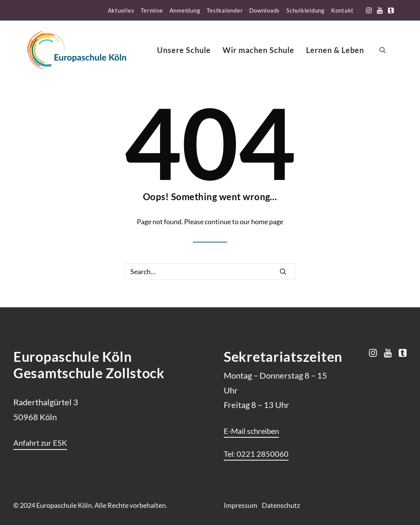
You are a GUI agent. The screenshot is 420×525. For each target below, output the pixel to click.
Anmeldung (185, 10)
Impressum (240, 505)
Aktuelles (121, 10)
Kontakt (342, 10)
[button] (369, 10)
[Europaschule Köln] (77, 50)
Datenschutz (281, 505)
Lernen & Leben (335, 50)
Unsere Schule (184, 50)
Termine (152, 10)
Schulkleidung (305, 10)
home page (267, 222)
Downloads (265, 10)
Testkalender (225, 10)
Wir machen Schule (258, 50)
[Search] (210, 271)
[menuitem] (121, 10)
